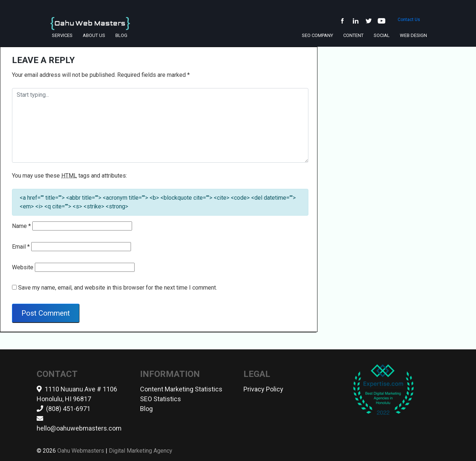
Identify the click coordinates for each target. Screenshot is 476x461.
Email (21, 247)
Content (353, 35)
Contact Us (409, 22)
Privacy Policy (263, 389)
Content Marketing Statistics (181, 389)
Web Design (413, 35)
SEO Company (317, 35)
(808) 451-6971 (68, 409)
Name (21, 226)
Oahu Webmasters (81, 451)
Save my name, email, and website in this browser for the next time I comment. (118, 288)
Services (62, 35)
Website (23, 267)
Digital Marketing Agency (141, 451)
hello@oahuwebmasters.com (79, 428)
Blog (121, 35)
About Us (94, 35)
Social (382, 35)
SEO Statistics (161, 399)
